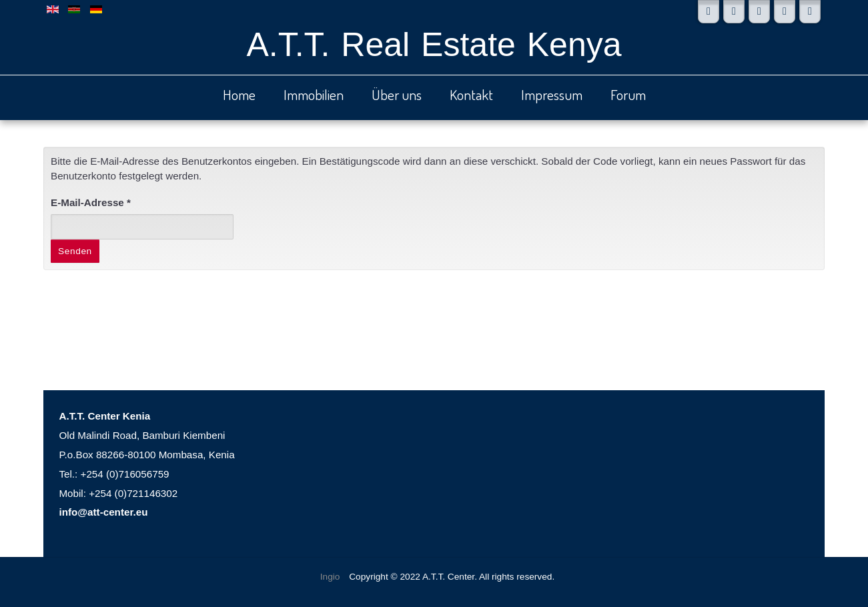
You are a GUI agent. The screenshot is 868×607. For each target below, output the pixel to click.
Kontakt (471, 94)
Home (239, 94)
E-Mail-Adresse (91, 202)
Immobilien (314, 94)
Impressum (552, 94)
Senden (75, 251)
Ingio (330, 577)
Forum (628, 94)
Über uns (397, 94)
